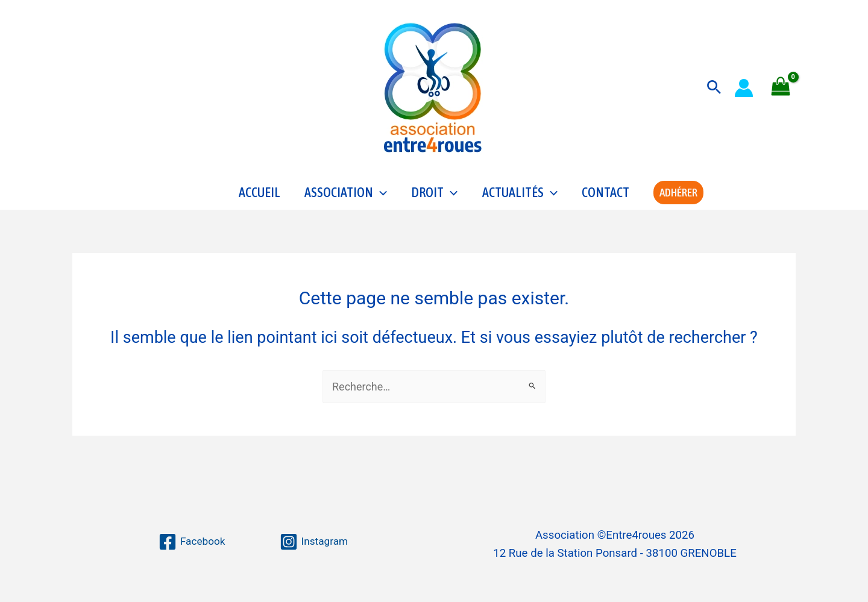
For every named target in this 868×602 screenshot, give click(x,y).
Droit (434, 196)
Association (346, 196)
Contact (605, 196)
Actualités (520, 196)
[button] (714, 88)
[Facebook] (190, 542)
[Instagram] (314, 542)
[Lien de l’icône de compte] (744, 88)
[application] (380, 196)
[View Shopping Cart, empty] (781, 88)
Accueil (259, 196)
